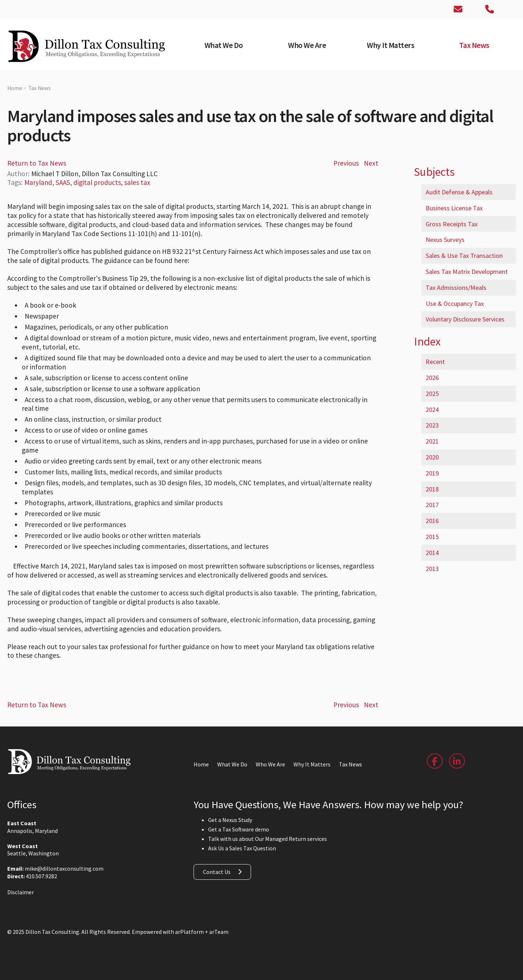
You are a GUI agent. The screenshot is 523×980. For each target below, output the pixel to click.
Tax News (40, 88)
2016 (432, 521)
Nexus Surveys (445, 240)
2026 (432, 378)
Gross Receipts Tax (452, 224)
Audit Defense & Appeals (459, 192)
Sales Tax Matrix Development (467, 272)
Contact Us (217, 872)
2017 (432, 505)
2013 (432, 569)
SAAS (63, 182)
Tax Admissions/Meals (456, 287)
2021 (432, 441)
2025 (432, 394)
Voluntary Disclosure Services (465, 319)
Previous (346, 163)
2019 (432, 473)
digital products (97, 182)
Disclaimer (21, 892)
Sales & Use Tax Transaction (464, 256)
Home (15, 88)
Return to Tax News (37, 163)
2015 (432, 537)
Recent (435, 362)
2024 (432, 410)
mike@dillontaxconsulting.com (64, 868)
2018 (432, 489)
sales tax (137, 182)
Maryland (38, 182)
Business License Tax (454, 208)
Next (371, 163)
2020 (432, 457)
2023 (432, 425)
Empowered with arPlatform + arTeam (180, 932)
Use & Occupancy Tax (455, 303)
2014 (432, 553)
